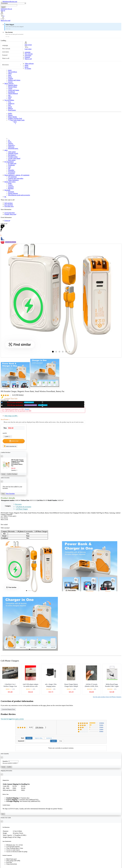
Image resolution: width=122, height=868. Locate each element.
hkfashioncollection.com (10, 2)
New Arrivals (6, 49)
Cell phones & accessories (23, 507)
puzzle (10, 107)
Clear (61, 741)
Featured (5, 55)
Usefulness (49, 738)
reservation (5, 52)
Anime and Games (14, 90)
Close (3, 494)
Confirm (9, 767)
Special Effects (13, 72)
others (10, 73)
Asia (9, 98)
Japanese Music (13, 85)
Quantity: (5, 761)
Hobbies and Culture (14, 80)
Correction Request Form (8, 709)
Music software (9, 83)
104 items (39, 727)
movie (27, 67)
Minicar (10, 108)
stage (10, 75)
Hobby (10, 113)
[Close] (2, 456)
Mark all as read (6, 20)
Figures (10, 115)
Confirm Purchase (12, 474)
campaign (5, 45)
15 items (102, 723)
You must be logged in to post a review (12, 719)
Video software (29, 63)
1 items (101, 729)
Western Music (13, 87)
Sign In (3, 10)
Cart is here (28, 49)
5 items (101, 725)
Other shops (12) (11, 416)
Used (25, 405)
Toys (10, 102)
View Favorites (10, 494)
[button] (61, 18)
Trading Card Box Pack (15, 118)
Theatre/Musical (13, 93)
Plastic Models (12, 117)
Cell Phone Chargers (22, 509)
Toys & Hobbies (9, 100)
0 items (101, 731)
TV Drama (28, 68)
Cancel (3, 474)
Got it (3, 814)
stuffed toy (11, 103)
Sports (10, 77)
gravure (10, 82)
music (10, 70)
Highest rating (39, 738)
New (19, 402)
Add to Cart (14, 441)
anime (26, 65)
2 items (101, 727)
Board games (12, 110)
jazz (9, 95)
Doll (9, 105)
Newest (29, 738)
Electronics (6, 65)
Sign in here (28, 45)
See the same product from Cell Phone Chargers (107, 697)
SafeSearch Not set (6, 9)
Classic (10, 88)
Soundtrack (11, 92)
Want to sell (6, 58)
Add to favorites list (10, 446)
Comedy (11, 78)
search (3, 7)
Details (27, 409)
